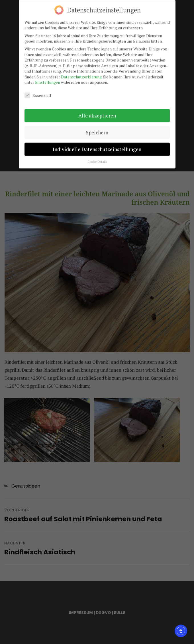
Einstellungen (48, 80)
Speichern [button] (97, 131)
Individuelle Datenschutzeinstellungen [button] (97, 147)
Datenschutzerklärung (81, 75)
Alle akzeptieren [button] (97, 114)
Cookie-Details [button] (97, 160)
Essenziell (38, 93)
